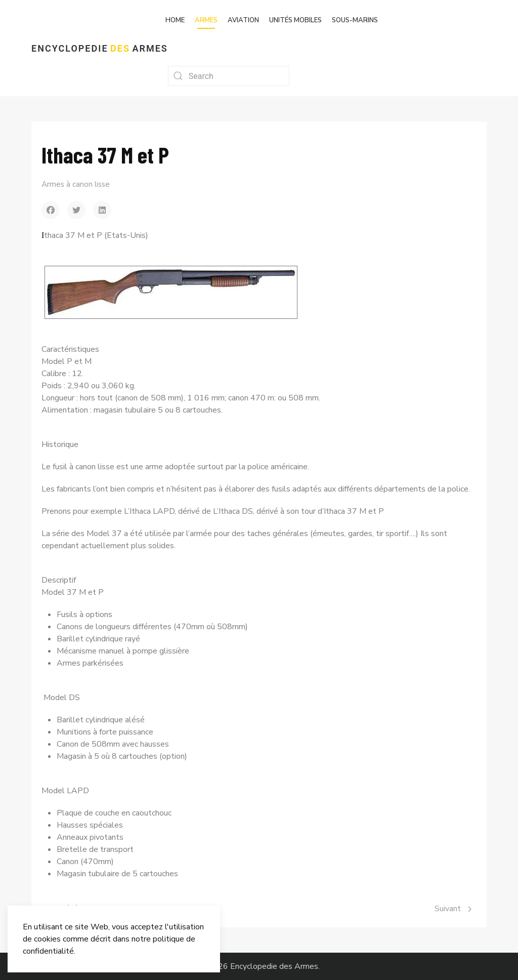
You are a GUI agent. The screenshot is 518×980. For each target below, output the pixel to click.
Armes (206, 20)
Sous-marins (355, 20)
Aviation (243, 20)
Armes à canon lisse (76, 184)
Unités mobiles (295, 20)
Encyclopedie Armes (100, 48)
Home (175, 20)
